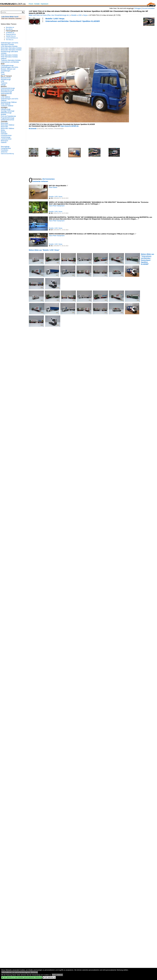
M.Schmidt (33, 129)
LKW (80, 15)
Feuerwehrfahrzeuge (8, 88)
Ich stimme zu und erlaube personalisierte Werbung (22, 977)
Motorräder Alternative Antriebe (11, 48)
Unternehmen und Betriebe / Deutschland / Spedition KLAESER (73, 21)
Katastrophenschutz (8, 120)
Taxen (3, 74)
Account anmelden (148, 8)
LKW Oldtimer (6, 97)
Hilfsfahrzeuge (6, 109)
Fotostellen (5, 150)
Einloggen (138, 8)
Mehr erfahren (57, 975)
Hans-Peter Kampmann (57, 206)
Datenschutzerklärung (7, 154)
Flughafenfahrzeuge (8, 118)
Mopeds (4, 132)
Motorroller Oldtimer (8, 128)
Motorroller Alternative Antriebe (11, 50)
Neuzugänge (5, 147)
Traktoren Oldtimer (7, 106)
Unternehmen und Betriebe (10, 62)
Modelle (74, 15)
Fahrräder (4, 134)
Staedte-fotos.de (11, 36)
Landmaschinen (6, 139)
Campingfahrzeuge (7, 66)
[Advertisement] (39, 35)
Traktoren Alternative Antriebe (11, 60)
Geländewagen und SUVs (10, 67)
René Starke (53, 187)
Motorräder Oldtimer (8, 125)
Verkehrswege (6, 137)
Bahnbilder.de (10, 27)
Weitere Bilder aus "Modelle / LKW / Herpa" (44, 250)
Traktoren (4, 83)
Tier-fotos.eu (10, 40)
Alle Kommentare (48, 179)
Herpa (85, 15)
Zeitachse (4, 152)
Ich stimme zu (49, 977)
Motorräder (5, 123)
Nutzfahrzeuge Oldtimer (9, 102)
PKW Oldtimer (6, 104)
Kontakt (37, 4)
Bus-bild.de (9, 29)
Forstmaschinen (6, 135)
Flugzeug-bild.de (11, 34)
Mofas (3, 130)
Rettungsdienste (6, 94)
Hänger (3, 85)
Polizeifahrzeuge (6, 92)
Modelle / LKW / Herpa (55, 19)
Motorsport (4, 141)
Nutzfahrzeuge (6, 80)
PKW (3, 73)
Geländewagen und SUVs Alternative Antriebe (10, 44)
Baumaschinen (6, 78)
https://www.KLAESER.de (69, 126)
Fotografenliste (6, 148)
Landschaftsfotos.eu (12, 38)
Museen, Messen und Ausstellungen (8, 70)
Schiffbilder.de (10, 33)
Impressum (44, 4)
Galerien (4, 142)
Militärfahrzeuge (6, 113)
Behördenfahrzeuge (7, 90)
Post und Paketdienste (8, 116)
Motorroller (4, 127)
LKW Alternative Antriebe (9, 46)
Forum (31, 4)
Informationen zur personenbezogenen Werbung (20, 972)
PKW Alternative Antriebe (9, 55)
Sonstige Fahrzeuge (8, 111)
